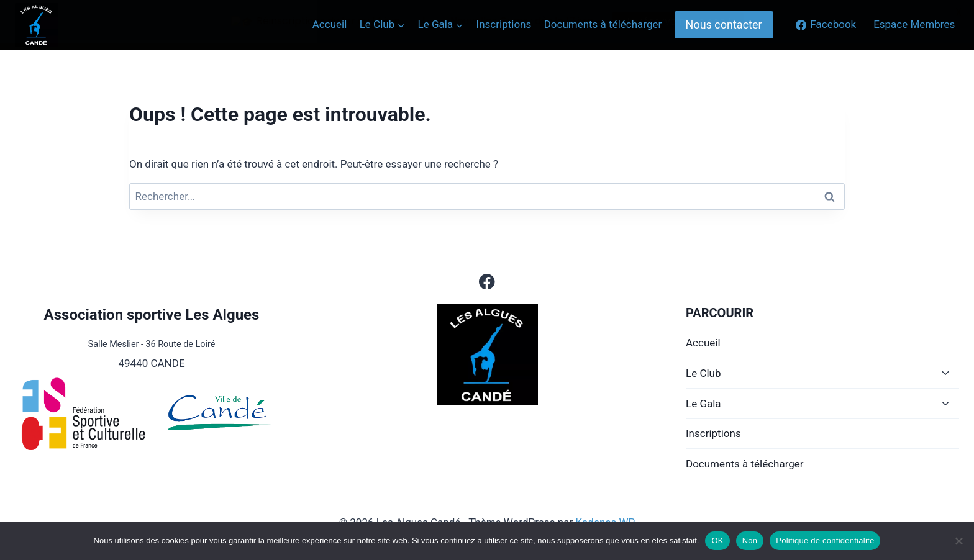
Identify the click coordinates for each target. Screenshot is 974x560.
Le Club (703, 373)
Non (750, 540)
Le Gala (703, 404)
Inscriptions (713, 433)
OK (717, 540)
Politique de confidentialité (825, 540)
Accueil (703, 343)
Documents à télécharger (745, 464)
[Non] (958, 541)
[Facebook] (487, 282)
